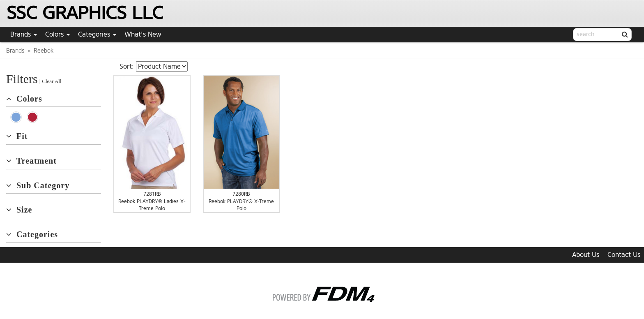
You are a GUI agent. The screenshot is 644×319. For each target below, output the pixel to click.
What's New (143, 34)
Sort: (127, 66)
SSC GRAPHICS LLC (85, 13)
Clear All (52, 81)
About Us (586, 255)
